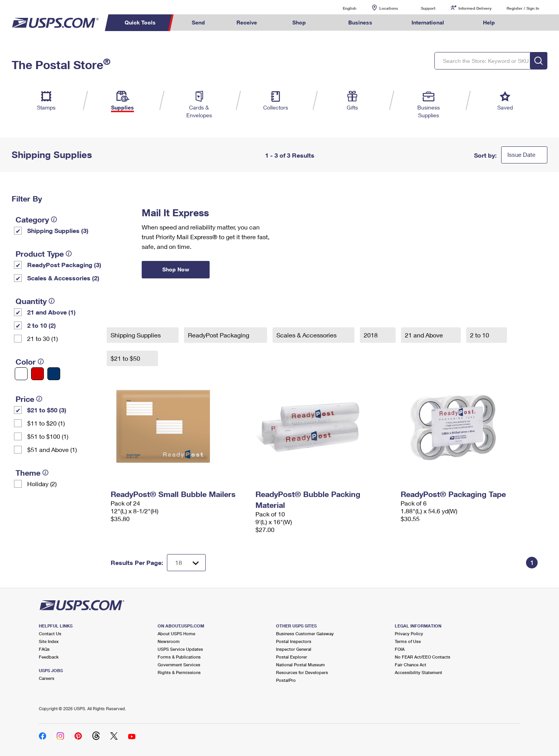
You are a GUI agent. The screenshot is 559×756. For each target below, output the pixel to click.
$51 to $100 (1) (48, 436)
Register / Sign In (523, 8)
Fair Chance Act (411, 665)
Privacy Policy (409, 633)
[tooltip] (54, 219)
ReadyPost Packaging (219, 335)
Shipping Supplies (136, 335)
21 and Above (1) (51, 312)
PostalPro (286, 680)
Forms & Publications (179, 657)
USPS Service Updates (180, 649)
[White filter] (21, 374)
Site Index (49, 641)
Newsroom (169, 641)
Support (428, 8)
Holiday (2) (42, 484)
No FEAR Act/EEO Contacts (423, 657)
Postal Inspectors (294, 641)
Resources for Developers (302, 672)
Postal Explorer (292, 657)
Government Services (179, 665)
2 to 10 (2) (42, 325)
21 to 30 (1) (43, 338)
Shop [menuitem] (299, 22)
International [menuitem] (428, 22)
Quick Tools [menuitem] (140, 22)
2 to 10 (480, 335)
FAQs (44, 649)
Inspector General (294, 649)
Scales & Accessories (307, 335)
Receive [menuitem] (247, 22)
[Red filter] (37, 374)
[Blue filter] (54, 374)
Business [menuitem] (360, 22)
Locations (389, 8)
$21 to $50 (126, 358)
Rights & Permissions (179, 672)
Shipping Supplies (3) (58, 230)
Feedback (49, 657)
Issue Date (521, 155)
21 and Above (425, 335)
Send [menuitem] (198, 22)
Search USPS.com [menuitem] (526, 23)
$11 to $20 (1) (46, 423)
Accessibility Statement (418, 672)
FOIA (400, 649)
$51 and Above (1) (52, 449)
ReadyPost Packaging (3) (64, 265)
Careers (47, 678)
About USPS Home (176, 633)
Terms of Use (408, 641)
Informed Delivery (475, 8)
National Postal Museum (300, 665)
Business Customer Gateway (305, 633)
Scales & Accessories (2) (63, 278)
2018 (372, 335)
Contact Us (50, 633)
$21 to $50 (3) (47, 410)
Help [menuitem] (489, 22)
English (342, 8)
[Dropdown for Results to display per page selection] (186, 563)
